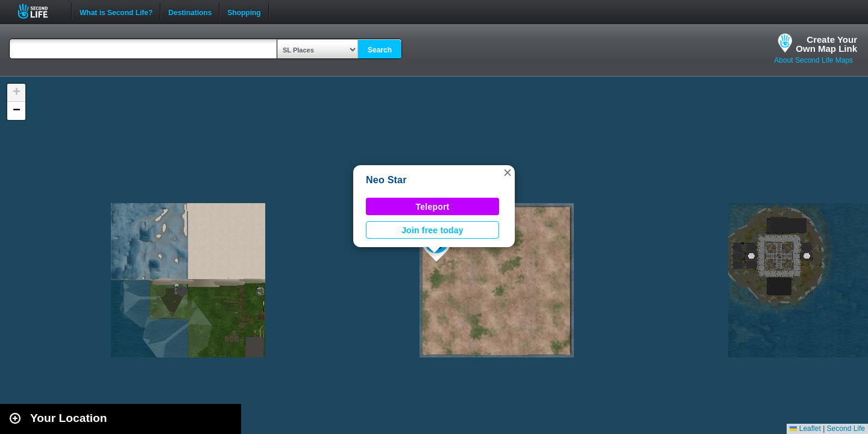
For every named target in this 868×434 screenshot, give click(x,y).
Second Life (39, 11)
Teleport (433, 207)
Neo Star (386, 180)
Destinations (190, 11)
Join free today (432, 230)
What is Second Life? (116, 11)
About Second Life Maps (813, 60)
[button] (508, 172)
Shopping (244, 11)
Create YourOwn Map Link (826, 44)
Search (380, 50)
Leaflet (805, 429)
